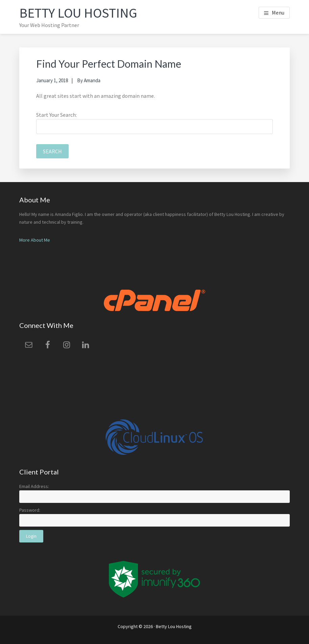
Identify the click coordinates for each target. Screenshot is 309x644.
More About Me (35, 240)
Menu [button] (278, 13)
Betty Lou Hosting (78, 13)
